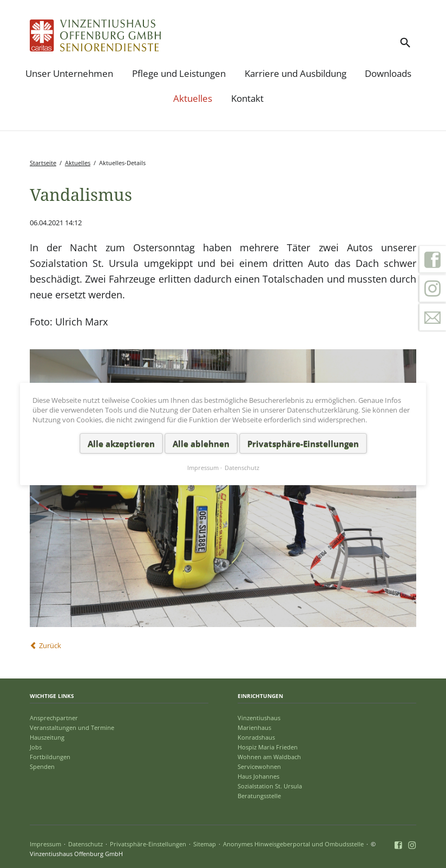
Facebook (432, 259)
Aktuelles (193, 98)
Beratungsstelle (259, 796)
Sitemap (205, 844)
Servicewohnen (259, 766)
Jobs (36, 747)
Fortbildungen (50, 757)
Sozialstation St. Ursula (270, 786)
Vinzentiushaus (259, 718)
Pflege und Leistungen (179, 73)
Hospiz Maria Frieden (268, 747)
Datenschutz (86, 844)
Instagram (432, 289)
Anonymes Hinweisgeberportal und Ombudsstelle (293, 844)
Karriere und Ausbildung (296, 73)
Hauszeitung (47, 737)
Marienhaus (254, 727)
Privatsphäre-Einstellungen (148, 844)
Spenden (42, 766)
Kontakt (247, 98)
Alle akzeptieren (121, 443)
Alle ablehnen (201, 443)
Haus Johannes (258, 776)
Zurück (50, 645)
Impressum (45, 844)
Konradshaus (256, 737)
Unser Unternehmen (69, 73)
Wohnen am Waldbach (269, 757)
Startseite (43, 163)
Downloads (388, 73)
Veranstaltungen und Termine (72, 727)
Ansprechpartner (54, 718)
